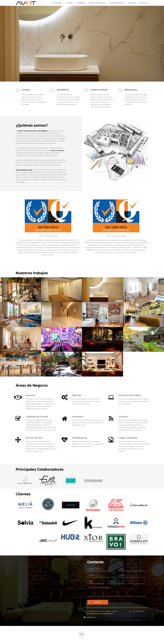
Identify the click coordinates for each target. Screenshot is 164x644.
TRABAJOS (81, 3)
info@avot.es (92, 617)
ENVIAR (98, 602)
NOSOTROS (58, 3)
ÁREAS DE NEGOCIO (97, 3)
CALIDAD (69, 3)
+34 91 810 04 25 (139, 611)
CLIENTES (132, 3)
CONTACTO (144, 3)
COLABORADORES (117, 3)
